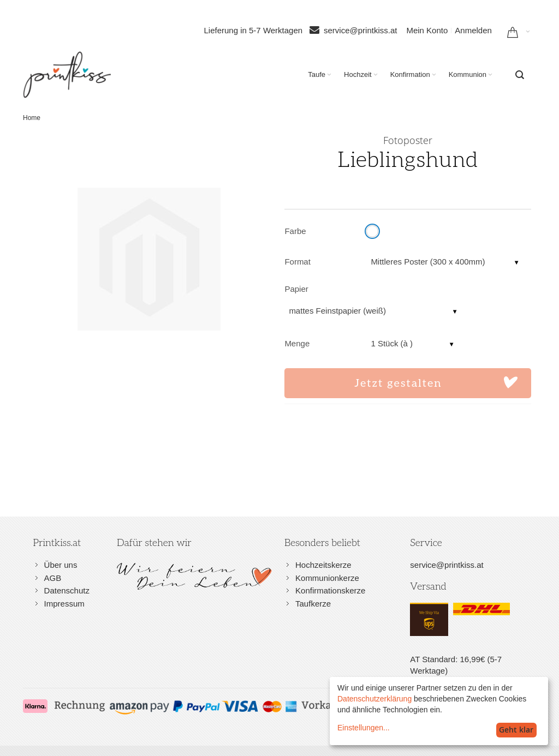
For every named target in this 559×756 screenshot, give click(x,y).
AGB (53, 578)
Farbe (295, 231)
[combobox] (520, 75)
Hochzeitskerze (323, 565)
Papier (296, 289)
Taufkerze (313, 604)
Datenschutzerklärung (374, 699)
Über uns (61, 565)
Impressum (64, 604)
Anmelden (473, 30)
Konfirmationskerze (330, 590)
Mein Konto (427, 30)
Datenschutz (67, 590)
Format (298, 262)
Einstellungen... (364, 728)
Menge (297, 343)
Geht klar (516, 730)
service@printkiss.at (360, 30)
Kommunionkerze (327, 578)
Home (32, 118)
